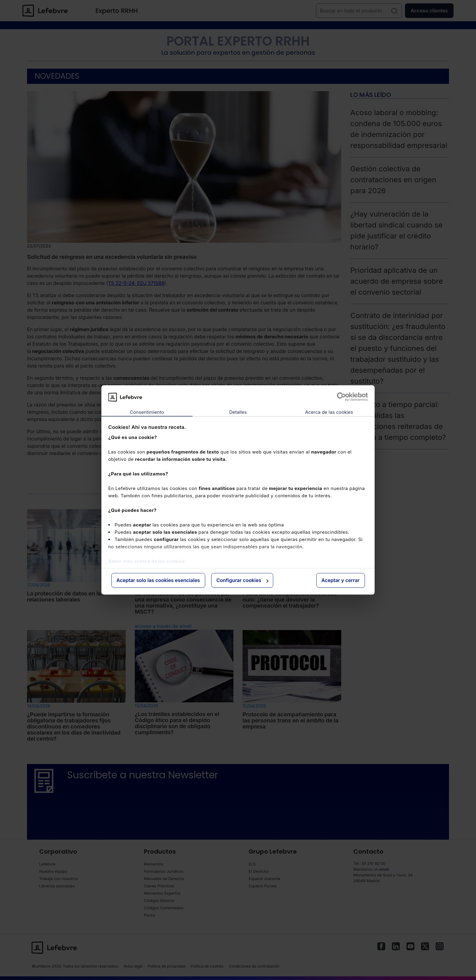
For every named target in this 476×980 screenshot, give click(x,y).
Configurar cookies (243, 580)
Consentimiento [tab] (147, 412)
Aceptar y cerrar (341, 580)
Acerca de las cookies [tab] (329, 412)
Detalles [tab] (238, 412)
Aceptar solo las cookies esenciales (158, 580)
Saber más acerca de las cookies (147, 561)
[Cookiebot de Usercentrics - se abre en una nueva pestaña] (341, 397)
